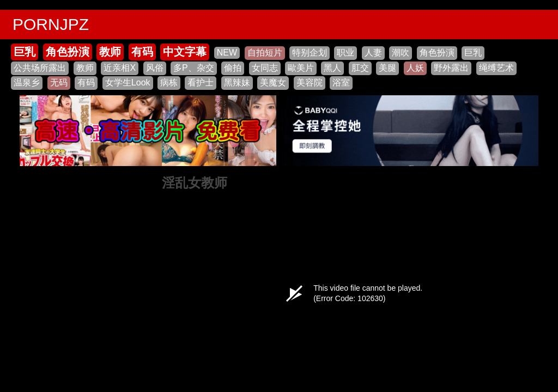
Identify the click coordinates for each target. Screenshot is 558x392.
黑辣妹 (237, 82)
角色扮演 (68, 52)
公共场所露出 (40, 68)
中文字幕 (185, 52)
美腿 (387, 68)
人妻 (373, 53)
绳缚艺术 (496, 68)
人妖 (415, 68)
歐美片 (301, 68)
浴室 (341, 82)
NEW (227, 53)
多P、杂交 (194, 68)
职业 (345, 53)
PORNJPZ (51, 24)
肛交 (360, 68)
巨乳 (25, 52)
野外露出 (451, 68)
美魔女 (273, 82)
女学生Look (128, 82)
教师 (110, 52)
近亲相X (120, 68)
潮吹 (401, 53)
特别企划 (310, 53)
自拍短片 (265, 53)
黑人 (332, 68)
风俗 (155, 68)
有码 (142, 52)
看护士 (201, 82)
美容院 (310, 82)
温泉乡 (27, 82)
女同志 (265, 68)
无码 (59, 82)
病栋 (169, 82)
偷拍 (233, 68)
